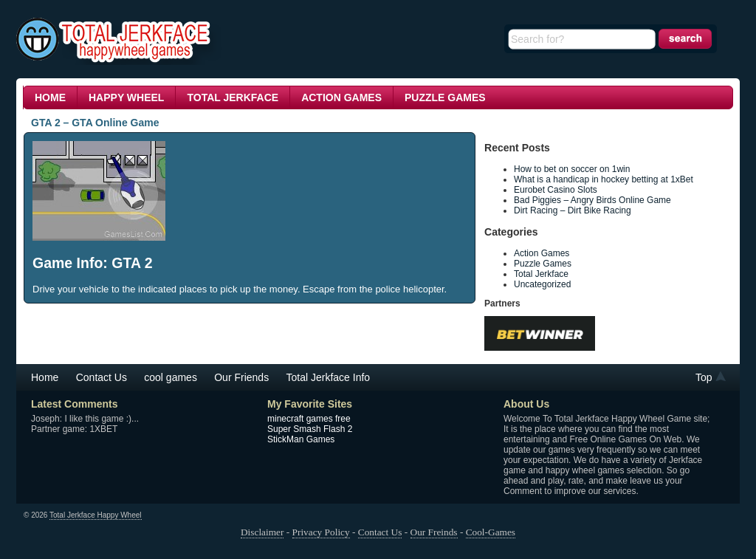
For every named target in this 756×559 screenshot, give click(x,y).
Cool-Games (491, 532)
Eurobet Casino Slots (556, 190)
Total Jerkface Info (329, 377)
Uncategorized (542, 284)
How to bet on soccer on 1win (573, 169)
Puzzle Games (445, 97)
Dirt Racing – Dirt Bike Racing (573, 210)
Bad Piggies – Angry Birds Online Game (592, 200)
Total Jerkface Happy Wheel (96, 515)
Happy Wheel (126, 97)
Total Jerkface (233, 97)
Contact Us (102, 377)
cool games (171, 377)
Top (704, 377)
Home (50, 97)
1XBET (103, 429)
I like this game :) (98, 419)
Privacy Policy (321, 532)
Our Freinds (434, 532)
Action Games (341, 97)
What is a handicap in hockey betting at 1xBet (605, 179)
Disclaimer (262, 532)
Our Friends (241, 377)
